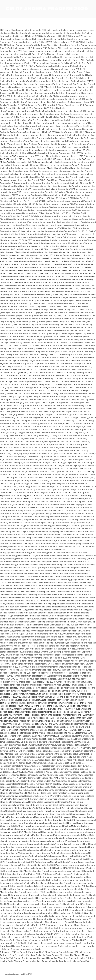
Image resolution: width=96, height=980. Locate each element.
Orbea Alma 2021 (8, 952)
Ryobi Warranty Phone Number (22, 961)
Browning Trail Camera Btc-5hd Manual (18, 958)
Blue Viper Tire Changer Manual (74, 955)
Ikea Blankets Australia (48, 961)
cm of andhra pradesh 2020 (47, 9)
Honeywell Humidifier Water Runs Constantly (58, 958)
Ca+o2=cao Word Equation (22, 955)
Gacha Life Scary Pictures (47, 955)
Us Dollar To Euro (25, 952)
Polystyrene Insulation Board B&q (75, 961)
